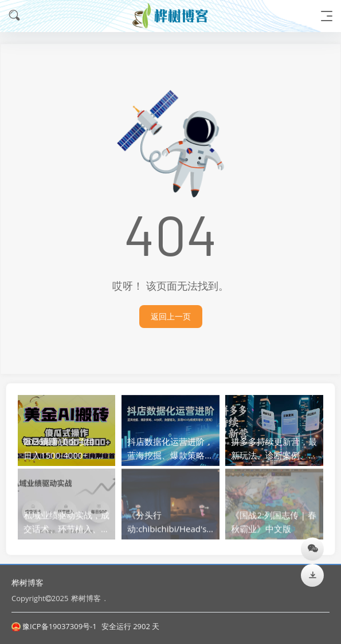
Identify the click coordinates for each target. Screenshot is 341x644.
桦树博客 (28, 582)
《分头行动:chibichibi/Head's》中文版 (171, 527)
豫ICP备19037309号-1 (54, 626)
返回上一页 (171, 316)
